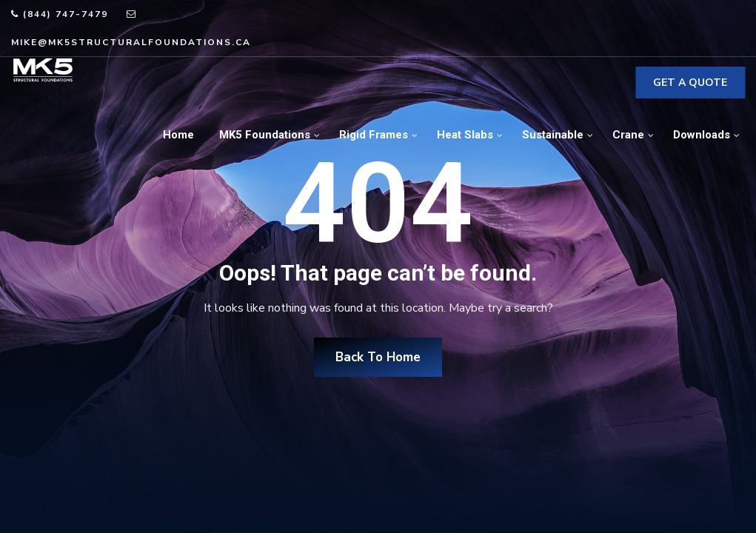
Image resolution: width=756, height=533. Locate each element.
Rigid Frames (374, 135)
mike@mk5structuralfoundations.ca (131, 42)
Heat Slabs (465, 135)
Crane (628, 135)
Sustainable (553, 135)
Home (178, 135)
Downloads (702, 135)
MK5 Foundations (265, 135)
